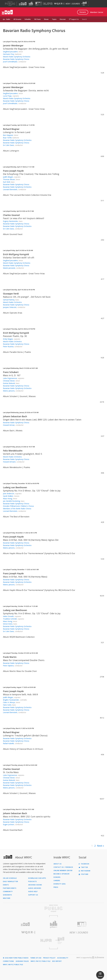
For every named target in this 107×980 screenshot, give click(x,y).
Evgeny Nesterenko (10, 221)
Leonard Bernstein (10, 189)
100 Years (37, 19)
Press (56, 887)
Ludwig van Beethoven (15, 487)
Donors (57, 877)
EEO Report (57, 961)
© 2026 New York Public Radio (16, 958)
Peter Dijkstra (8, 666)
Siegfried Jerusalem (10, 52)
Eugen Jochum (9, 824)
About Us (58, 864)
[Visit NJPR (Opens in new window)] (48, 4)
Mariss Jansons (9, 391)
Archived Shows (35, 885)
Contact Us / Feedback (63, 867)
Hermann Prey (9, 54)
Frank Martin (10, 657)
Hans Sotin (7, 705)
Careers (57, 881)
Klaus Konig (8, 499)
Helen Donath (8, 616)
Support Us (74, 19)
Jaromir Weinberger (13, 45)
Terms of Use (36, 958)
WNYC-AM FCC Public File (13, 965)
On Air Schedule (10, 878)
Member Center (97, 12)
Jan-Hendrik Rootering (11, 501)
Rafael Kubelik (8, 743)
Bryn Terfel (7, 138)
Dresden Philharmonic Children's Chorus (18, 506)
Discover (63, 19)
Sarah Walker (8, 496)
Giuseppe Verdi (11, 294)
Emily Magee (8, 339)
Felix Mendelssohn (13, 451)
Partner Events (10, 888)
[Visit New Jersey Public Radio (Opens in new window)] (28, 940)
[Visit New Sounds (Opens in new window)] (73, 4)
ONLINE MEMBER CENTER (63, 871)
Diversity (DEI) (60, 884)
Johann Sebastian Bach (15, 416)
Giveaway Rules (22, 961)
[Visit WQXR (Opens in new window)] (59, 4)
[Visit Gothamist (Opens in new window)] (31, 4)
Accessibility (63, 958)
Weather (7, 898)
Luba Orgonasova (10, 378)
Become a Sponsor (61, 874)
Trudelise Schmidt (10, 619)
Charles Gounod (11, 215)
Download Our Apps (37, 878)
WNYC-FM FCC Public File (41, 961)
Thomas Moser (9, 179)
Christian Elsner (9, 381)
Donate (83, 12)
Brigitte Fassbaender (11, 700)
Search (84, 19)
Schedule (28, 19)
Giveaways (7, 895)
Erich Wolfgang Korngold (16, 254)
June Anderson (9, 494)
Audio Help (33, 892)
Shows (46, 19)
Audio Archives (35, 888)
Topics (54, 19)
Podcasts (33, 882)
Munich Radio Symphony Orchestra (17, 57)
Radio (8, 19)
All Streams (17, 19)
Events (6, 885)
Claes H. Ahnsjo (9, 702)
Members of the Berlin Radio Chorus (17, 509)
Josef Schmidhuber (10, 62)
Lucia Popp (7, 96)
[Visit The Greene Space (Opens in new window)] (84, 4)
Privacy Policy (49, 958)
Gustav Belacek (9, 383)
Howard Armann (9, 462)
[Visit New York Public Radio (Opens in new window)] (53, 908)
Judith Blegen (8, 177)
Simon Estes (8, 624)
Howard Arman (9, 425)
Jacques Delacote (10, 307)
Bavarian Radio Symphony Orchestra (17, 140)
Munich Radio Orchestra (12, 302)
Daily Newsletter (10, 882)
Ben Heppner (8, 135)
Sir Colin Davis (8, 145)
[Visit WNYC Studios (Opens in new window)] (39, 4)
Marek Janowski (9, 268)
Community (8, 892)
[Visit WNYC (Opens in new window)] (23, 4)
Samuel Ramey (9, 300)
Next (100, 846)
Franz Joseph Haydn (13, 171)
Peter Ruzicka (8, 346)
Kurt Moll (7, 182)
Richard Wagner (11, 129)
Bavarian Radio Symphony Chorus (16, 59)
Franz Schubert (11, 372)
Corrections (8, 961)
